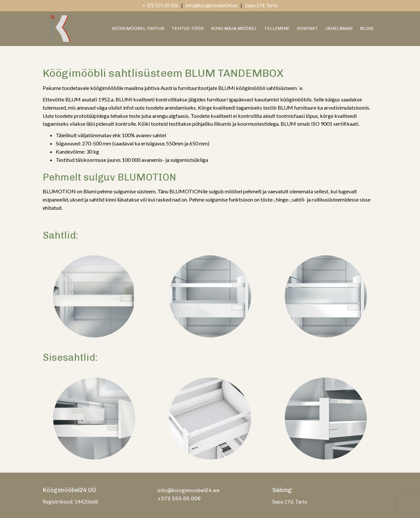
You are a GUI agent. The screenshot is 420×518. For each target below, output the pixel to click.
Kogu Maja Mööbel (234, 28)
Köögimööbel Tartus (138, 28)
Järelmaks (339, 28)
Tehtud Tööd (188, 28)
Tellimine (277, 28)
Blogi (367, 28)
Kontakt (307, 28)
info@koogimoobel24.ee (212, 5)
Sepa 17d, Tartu (261, 5)
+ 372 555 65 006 (160, 5)
